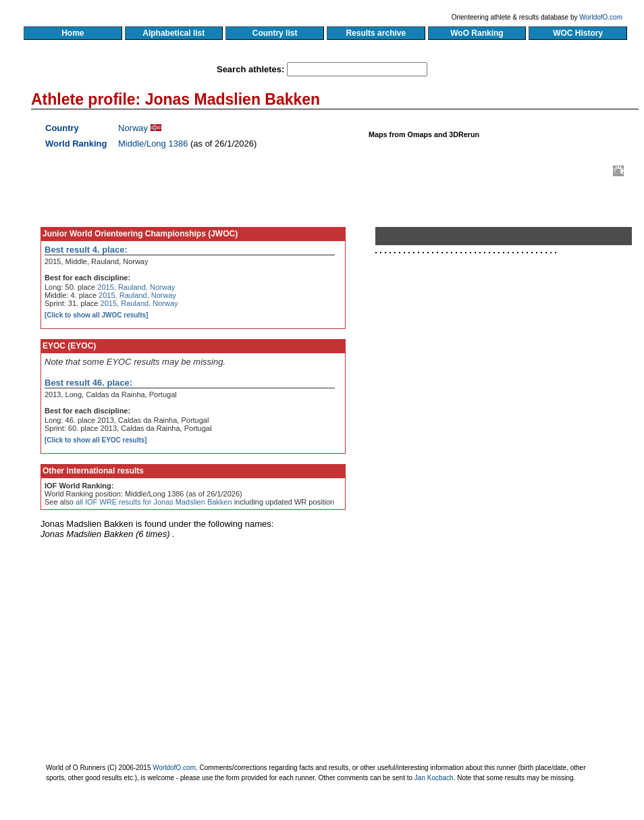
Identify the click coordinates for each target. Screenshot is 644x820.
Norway (133, 128)
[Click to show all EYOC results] (96, 440)
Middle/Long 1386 (153, 144)
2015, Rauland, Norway (136, 287)
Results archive (376, 33)
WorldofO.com (601, 17)
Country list (275, 33)
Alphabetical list (174, 33)
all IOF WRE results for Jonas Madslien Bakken (154, 502)
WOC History (578, 33)
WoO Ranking (477, 33)
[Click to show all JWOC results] (96, 315)
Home (73, 33)
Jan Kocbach (434, 778)
